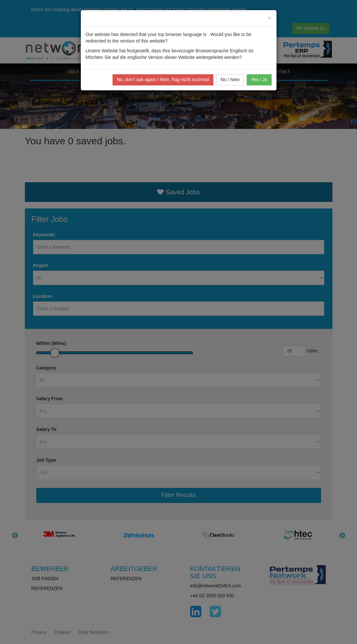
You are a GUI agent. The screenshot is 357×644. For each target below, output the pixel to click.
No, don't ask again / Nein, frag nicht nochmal (163, 80)
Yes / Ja (259, 80)
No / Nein (230, 80)
